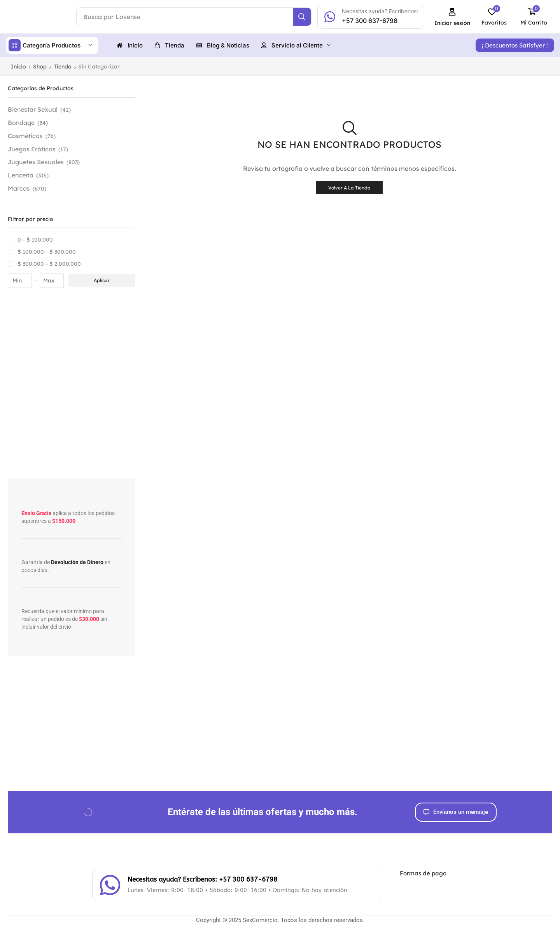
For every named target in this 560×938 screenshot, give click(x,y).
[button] (452, 17)
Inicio (18, 66)
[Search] (302, 17)
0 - (35, 239)
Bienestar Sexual (33, 109)
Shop (40, 66)
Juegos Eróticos (32, 149)
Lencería (21, 175)
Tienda (63, 66)
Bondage (21, 122)
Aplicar (102, 280)
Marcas (19, 188)
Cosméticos (25, 135)
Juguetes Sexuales (36, 161)
